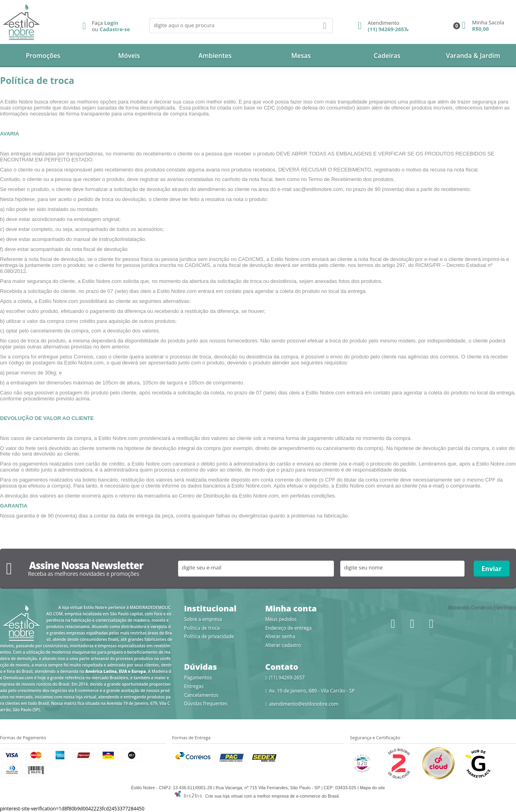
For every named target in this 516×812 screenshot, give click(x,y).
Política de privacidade (209, 636)
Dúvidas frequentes (206, 704)
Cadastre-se (115, 29)
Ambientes (215, 56)
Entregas (194, 686)
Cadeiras (387, 56)
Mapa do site (372, 788)
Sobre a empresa (203, 619)
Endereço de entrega (288, 628)
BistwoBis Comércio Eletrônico (482, 608)
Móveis (129, 56)
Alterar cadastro (283, 645)
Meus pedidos (281, 619)
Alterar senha (280, 636)
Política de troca (202, 628)
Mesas (301, 56)
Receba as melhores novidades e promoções (83, 574)
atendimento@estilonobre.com (304, 704)
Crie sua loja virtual (224, 796)
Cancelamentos (201, 695)
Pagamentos (198, 678)
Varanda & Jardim (473, 56)
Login (111, 23)
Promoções (43, 56)
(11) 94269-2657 (382, 26)
